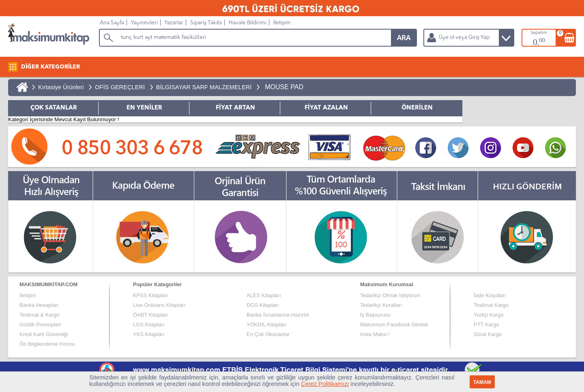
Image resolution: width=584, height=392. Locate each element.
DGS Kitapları (263, 305)
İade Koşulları (490, 295)
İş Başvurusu (375, 315)
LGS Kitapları (149, 325)
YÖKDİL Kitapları (267, 325)
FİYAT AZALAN (326, 108)
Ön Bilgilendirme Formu (47, 344)
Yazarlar (174, 23)
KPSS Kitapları (150, 295)
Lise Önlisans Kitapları (159, 305)
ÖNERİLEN (417, 108)
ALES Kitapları (264, 295)
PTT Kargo (486, 325)
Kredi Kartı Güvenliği (44, 334)
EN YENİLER (144, 108)
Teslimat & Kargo (39, 315)
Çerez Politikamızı (325, 384)
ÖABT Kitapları (150, 315)
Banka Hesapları (39, 305)
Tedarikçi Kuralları (381, 305)
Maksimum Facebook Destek (394, 325)
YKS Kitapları (149, 334)
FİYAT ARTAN (235, 108)
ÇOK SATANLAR (54, 108)
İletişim (282, 23)
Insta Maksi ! (375, 334)
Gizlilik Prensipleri (40, 325)
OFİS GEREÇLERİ (120, 87)
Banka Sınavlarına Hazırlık (278, 315)
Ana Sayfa (112, 23)
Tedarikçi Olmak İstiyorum (390, 295)
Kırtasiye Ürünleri (61, 87)
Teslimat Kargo (491, 305)
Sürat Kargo (488, 334)
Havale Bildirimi (248, 23)
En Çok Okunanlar (268, 334)
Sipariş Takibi (206, 23)
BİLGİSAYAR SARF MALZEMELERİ (204, 87)
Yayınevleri (144, 23)
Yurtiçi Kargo (489, 315)
